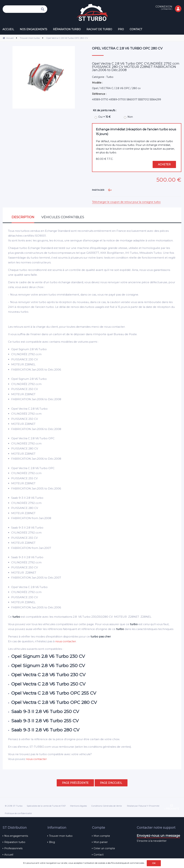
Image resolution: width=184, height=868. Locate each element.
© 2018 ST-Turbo (14, 806)
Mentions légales (78, 806)
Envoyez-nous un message (158, 836)
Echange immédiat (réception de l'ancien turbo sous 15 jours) (136, 132)
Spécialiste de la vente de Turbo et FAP (46, 806)
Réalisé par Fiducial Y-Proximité (143, 806)
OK (154, 863)
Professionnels (13, 848)
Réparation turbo (15, 842)
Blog (52, 842)
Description (23, 217)
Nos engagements (16, 836)
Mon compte (102, 836)
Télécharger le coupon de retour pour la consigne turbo (126, 202)
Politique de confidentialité (18, 813)
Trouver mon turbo (61, 836)
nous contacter (66, 641)
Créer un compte (104, 848)
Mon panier (101, 842)
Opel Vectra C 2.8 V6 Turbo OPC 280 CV (127, 48)
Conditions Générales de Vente (106, 806)
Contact (99, 855)
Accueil (9, 855)
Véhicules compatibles (63, 217)
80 (105, 159)
